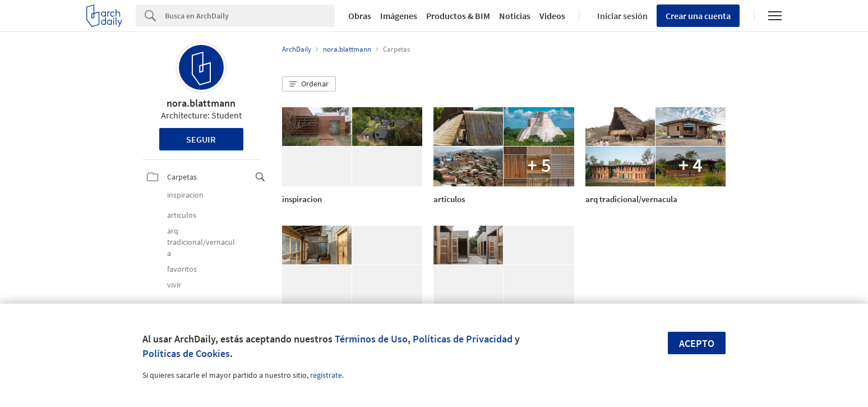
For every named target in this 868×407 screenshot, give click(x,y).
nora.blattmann (201, 103)
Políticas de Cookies (186, 353)
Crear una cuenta (698, 16)
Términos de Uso (371, 339)
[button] (309, 84)
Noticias (515, 16)
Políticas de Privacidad (463, 339)
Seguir (201, 139)
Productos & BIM (458, 16)
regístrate (326, 375)
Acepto (697, 343)
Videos (552, 16)
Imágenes (399, 16)
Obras (360, 16)
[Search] (250, 16)
